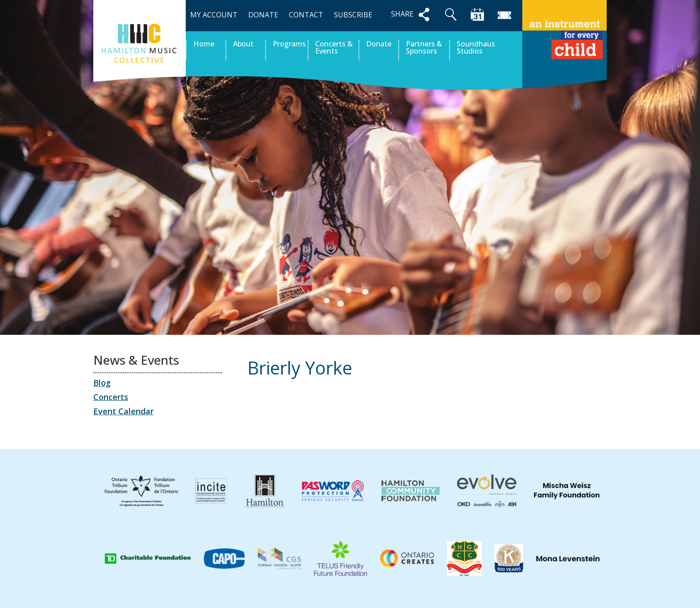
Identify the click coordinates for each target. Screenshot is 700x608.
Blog (102, 383)
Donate (379, 44)
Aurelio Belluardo (288, 409)
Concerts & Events (334, 48)
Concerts (111, 397)
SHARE (412, 15)
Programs (289, 44)
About (243, 44)
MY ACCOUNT (214, 15)
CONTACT (306, 15)
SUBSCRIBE (353, 15)
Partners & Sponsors (424, 48)
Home (204, 44)
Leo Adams (579, 409)
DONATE (263, 15)
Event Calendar (123, 411)
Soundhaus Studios (476, 48)
